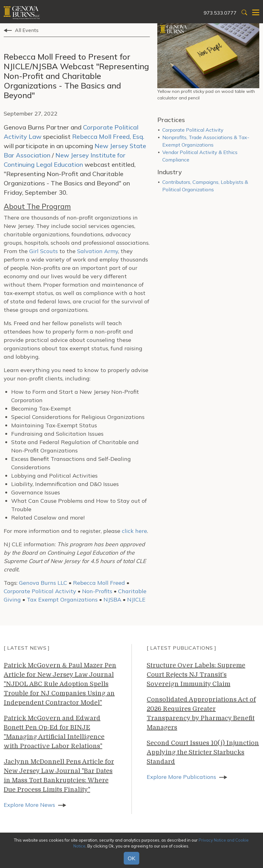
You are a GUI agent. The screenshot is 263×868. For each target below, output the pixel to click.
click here (134, 531)
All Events (27, 30)
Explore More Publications (181, 777)
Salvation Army (98, 251)
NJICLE (136, 600)
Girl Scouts (44, 251)
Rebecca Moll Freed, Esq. (108, 136)
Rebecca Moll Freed (99, 583)
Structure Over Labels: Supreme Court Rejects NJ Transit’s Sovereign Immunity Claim (196, 675)
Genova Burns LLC (43, 583)
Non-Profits (97, 591)
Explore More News (29, 805)
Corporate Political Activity (40, 591)
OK (131, 858)
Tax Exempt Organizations (62, 600)
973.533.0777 (220, 13)
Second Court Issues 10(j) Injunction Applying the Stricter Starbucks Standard (203, 752)
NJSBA (112, 600)
